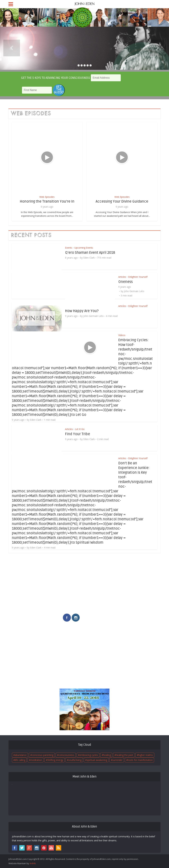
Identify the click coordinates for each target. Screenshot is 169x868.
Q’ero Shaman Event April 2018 (90, 253)
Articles (122, 277)
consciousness (66, 755)
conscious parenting (43, 755)
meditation (36, 760)
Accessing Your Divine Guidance (122, 201)
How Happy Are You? (82, 311)
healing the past (125, 755)
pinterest (44, 848)
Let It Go (80, 429)
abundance (21, 755)
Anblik (33, 863)
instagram (76, 618)
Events (69, 248)
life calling (20, 760)
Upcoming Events (84, 248)
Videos (122, 335)
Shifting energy (55, 760)
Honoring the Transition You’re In (47, 201)
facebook (67, 618)
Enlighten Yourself (138, 277)
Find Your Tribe (78, 434)
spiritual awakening (97, 760)
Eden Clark (89, 258)
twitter (22, 848)
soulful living (75, 760)
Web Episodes (47, 197)
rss (59, 848)
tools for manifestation (140, 760)
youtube (51, 848)
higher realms (146, 755)
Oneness (126, 282)
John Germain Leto (134, 291)
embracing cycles (89, 755)
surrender (117, 760)
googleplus (29, 848)
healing (107, 755)
